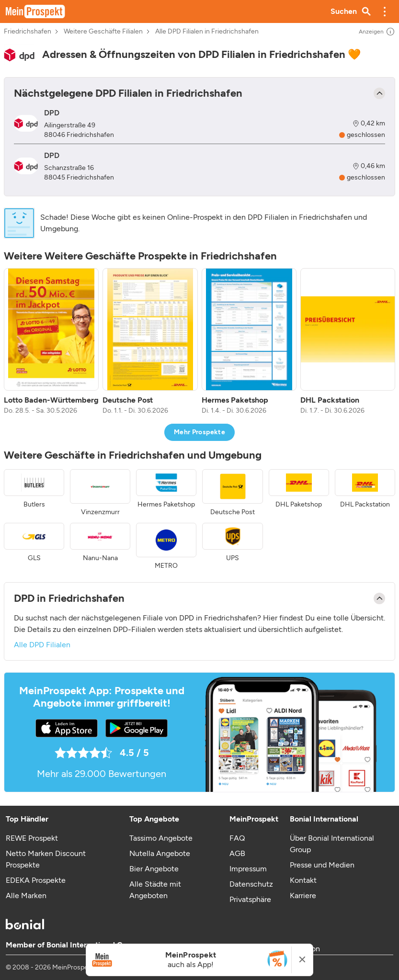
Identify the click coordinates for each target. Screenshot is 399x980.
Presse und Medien (322, 865)
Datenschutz (251, 884)
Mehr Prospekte (199, 432)
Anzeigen (377, 32)
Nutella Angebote (160, 853)
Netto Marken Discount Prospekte (46, 859)
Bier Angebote (154, 869)
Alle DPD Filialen (42, 645)
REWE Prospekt (32, 838)
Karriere (303, 896)
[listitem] (51, 342)
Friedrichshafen (28, 32)
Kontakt (303, 880)
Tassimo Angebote (161, 838)
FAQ (237, 838)
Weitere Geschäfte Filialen (103, 32)
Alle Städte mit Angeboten (155, 890)
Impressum (248, 869)
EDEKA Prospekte (36, 880)
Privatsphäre (250, 899)
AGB (237, 853)
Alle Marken (26, 896)
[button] (385, 11)
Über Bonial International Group (332, 844)
